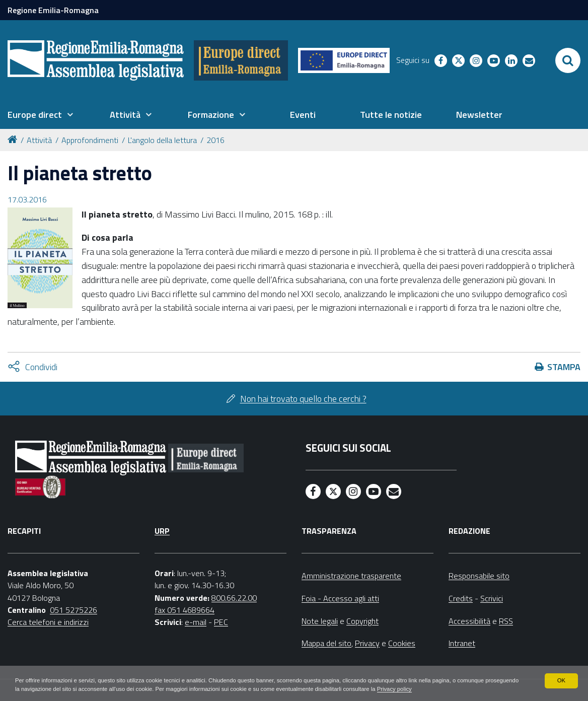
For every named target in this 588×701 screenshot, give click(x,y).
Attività (39, 140)
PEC (221, 622)
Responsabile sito (479, 576)
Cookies (402, 643)
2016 (215, 140)
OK (561, 680)
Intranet (462, 643)
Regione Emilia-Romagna (53, 10)
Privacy (367, 643)
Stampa (564, 367)
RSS (506, 621)
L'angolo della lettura (162, 140)
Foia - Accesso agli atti (340, 598)
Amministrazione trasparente (351, 576)
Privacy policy (455, 689)
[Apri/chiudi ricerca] (568, 60)
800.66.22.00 (234, 598)
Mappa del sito (326, 643)
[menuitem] (40, 115)
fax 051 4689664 (185, 610)
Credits (461, 598)
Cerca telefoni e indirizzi (48, 622)
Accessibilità (469, 621)
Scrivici (492, 598)
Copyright (362, 621)
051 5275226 (73, 610)
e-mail (196, 622)
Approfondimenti (90, 140)
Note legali (320, 621)
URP (162, 531)
